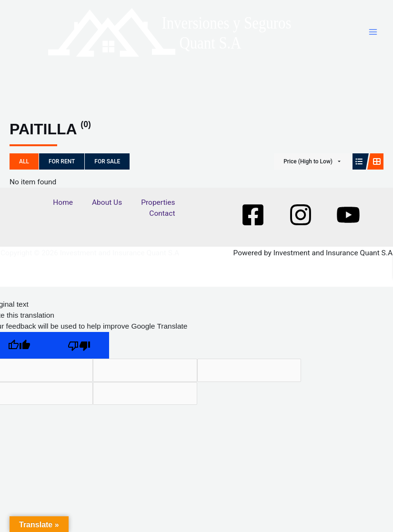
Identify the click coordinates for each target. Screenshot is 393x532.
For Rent (62, 168)
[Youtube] (348, 221)
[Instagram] (301, 221)
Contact (162, 221)
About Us (107, 209)
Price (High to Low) (308, 168)
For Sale (107, 168)
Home (63, 209)
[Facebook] (253, 221)
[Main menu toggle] (373, 35)
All (24, 168)
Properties (158, 209)
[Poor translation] (79, 352)
